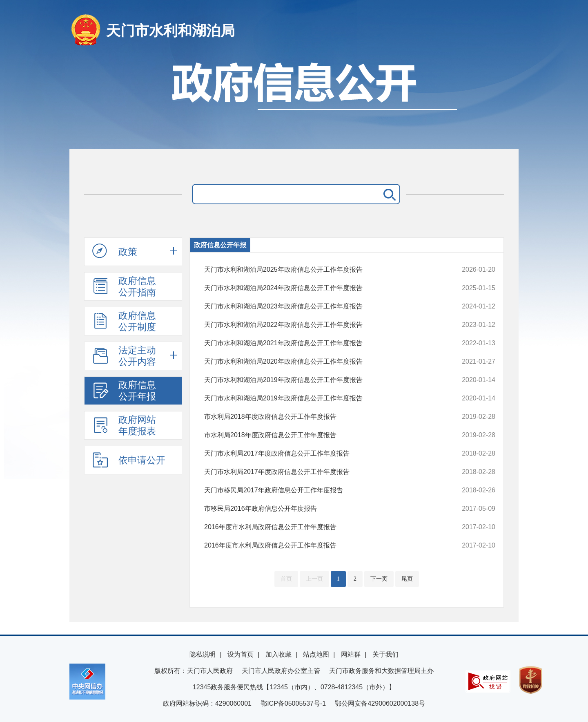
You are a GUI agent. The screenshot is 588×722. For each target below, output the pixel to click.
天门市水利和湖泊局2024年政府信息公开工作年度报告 (322, 288)
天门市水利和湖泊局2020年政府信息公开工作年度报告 (322, 362)
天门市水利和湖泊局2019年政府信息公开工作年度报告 (322, 380)
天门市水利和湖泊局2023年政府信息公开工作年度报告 (322, 306)
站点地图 (316, 654)
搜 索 (388, 194)
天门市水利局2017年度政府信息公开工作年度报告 (322, 454)
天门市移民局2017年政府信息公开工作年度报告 (322, 490)
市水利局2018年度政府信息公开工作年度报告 (322, 417)
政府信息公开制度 (124, 321)
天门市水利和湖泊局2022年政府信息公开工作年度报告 (322, 325)
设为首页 (241, 654)
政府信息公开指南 (124, 286)
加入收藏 (278, 654)
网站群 (351, 654)
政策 (115, 251)
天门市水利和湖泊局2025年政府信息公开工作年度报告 (322, 270)
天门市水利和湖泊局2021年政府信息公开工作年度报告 (322, 343)
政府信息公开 (294, 101)
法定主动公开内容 (124, 356)
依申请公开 (129, 460)
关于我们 (385, 654)
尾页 (407, 579)
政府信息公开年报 (124, 391)
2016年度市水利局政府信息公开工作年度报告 (322, 527)
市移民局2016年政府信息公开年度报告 (322, 509)
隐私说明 (203, 654)
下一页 (379, 579)
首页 (286, 579)
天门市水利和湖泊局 (170, 30)
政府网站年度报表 (124, 425)
